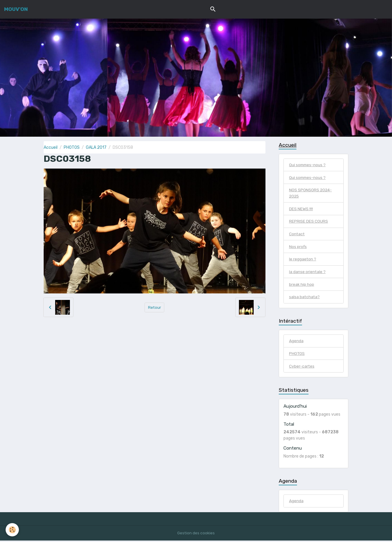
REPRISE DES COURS (309, 222)
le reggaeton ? (303, 260)
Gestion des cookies (196, 534)
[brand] (16, 9)
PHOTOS (72, 147)
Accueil (51, 147)
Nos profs (298, 248)
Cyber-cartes (302, 368)
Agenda (296, 342)
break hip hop (302, 286)
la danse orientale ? (307, 273)
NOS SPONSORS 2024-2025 (311, 194)
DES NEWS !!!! (301, 209)
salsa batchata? (305, 298)
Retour (154, 307)
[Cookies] (13, 530)
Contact (297, 235)
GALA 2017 (96, 147)
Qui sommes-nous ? (308, 165)
